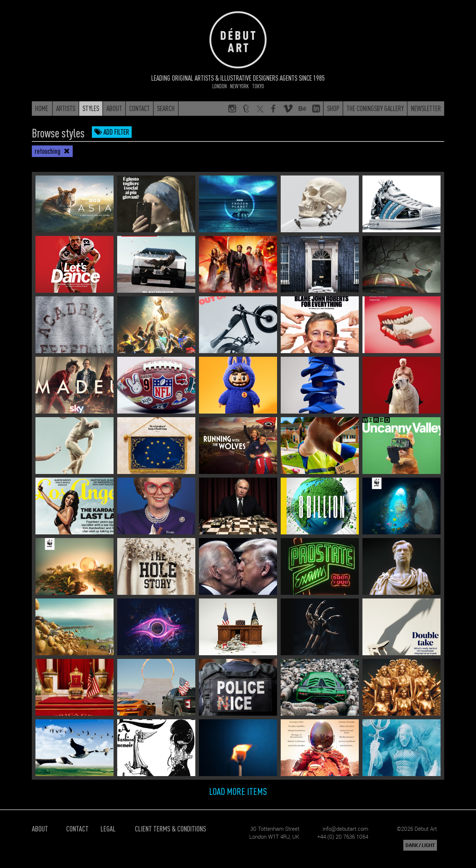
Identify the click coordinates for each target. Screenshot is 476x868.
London (220, 86)
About (40, 828)
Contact (77, 828)
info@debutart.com (345, 829)
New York (239, 86)
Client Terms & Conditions (171, 828)
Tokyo (258, 86)
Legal (108, 828)
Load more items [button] (238, 791)
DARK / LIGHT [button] (420, 845)
